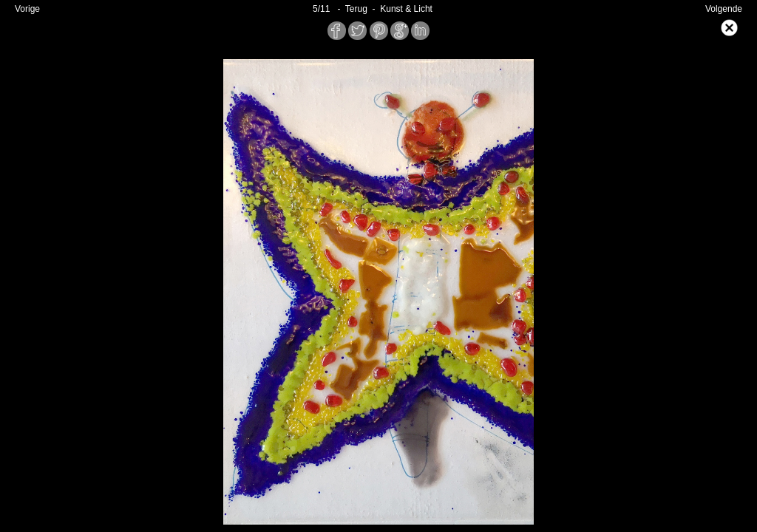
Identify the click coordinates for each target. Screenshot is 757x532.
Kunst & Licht (406, 9)
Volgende (724, 9)
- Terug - (356, 9)
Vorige (27, 9)
